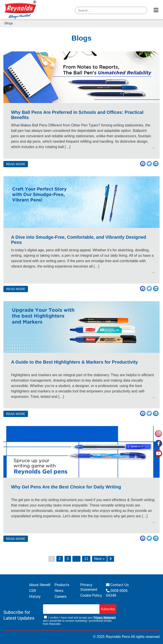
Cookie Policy (91, 595)
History (35, 596)
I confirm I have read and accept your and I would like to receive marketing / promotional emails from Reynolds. (79, 621)
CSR (33, 590)
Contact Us (117, 585)
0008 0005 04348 (117, 593)
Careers (61, 596)
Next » (99, 559)
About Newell (40, 585)
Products (62, 585)
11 (86, 559)
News (59, 590)
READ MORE (16, 164)
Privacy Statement (89, 587)
